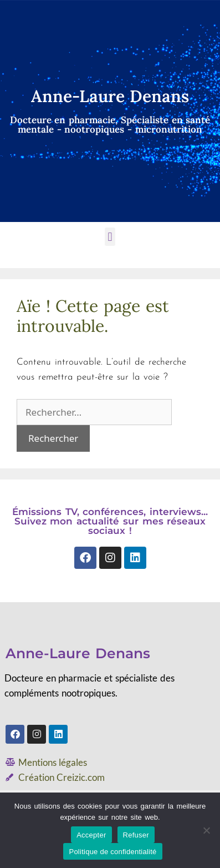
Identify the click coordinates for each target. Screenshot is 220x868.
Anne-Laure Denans (78, 653)
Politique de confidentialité (112, 852)
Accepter (91, 835)
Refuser (136, 835)
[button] (110, 237)
